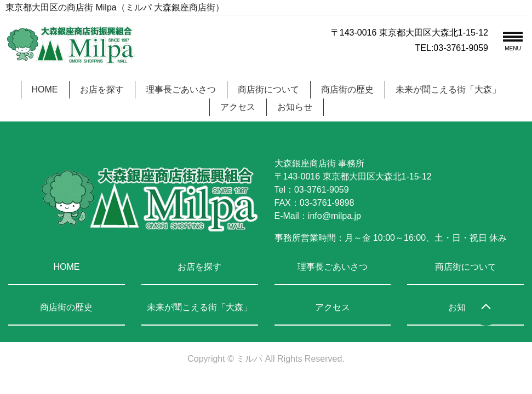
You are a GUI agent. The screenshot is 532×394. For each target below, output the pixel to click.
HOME (45, 89)
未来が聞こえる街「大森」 (448, 89)
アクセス (238, 107)
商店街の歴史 (347, 89)
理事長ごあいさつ (181, 89)
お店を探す (102, 89)
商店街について (268, 89)
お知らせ (295, 107)
